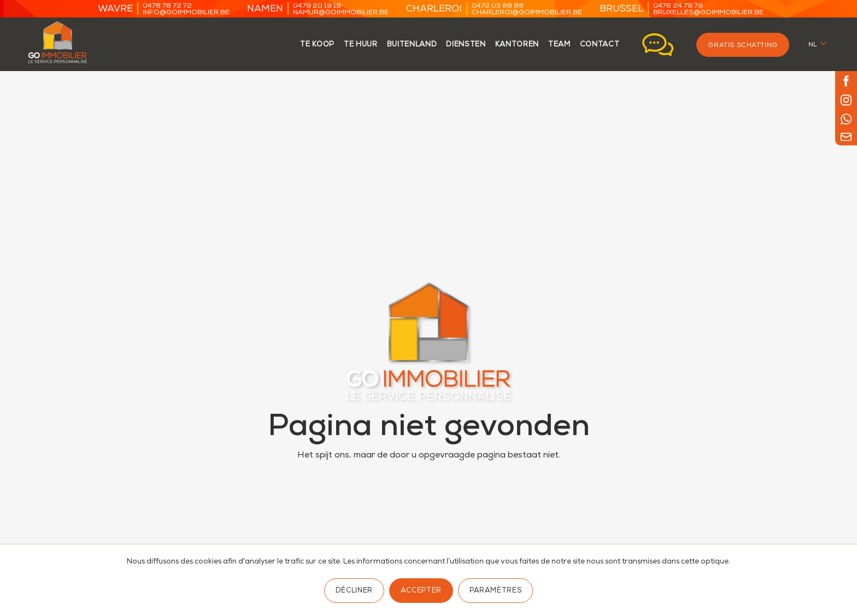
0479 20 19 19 (317, 6)
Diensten (466, 45)
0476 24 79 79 (678, 6)
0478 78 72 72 (167, 6)
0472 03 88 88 (498, 6)
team (559, 45)
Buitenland (412, 45)
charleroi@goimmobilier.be (527, 13)
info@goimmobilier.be (186, 13)
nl (813, 45)
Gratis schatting (742, 46)
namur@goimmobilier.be (341, 13)
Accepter (421, 591)
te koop (317, 45)
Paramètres (495, 591)
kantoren (517, 45)
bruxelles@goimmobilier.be (708, 13)
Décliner (354, 591)
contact (600, 45)
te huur (361, 45)
